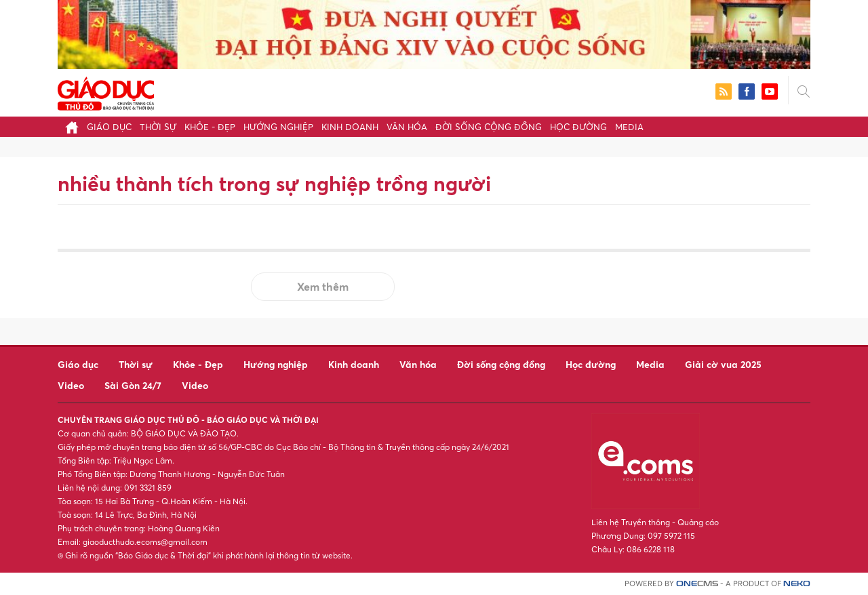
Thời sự (158, 127)
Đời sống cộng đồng (489, 127)
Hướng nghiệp (278, 127)
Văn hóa (407, 127)
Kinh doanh (350, 127)
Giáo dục (109, 127)
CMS (697, 584)
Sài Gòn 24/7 (133, 385)
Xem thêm (323, 287)
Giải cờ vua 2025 (723, 364)
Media (629, 127)
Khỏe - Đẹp (210, 127)
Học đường (578, 127)
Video (71, 385)
